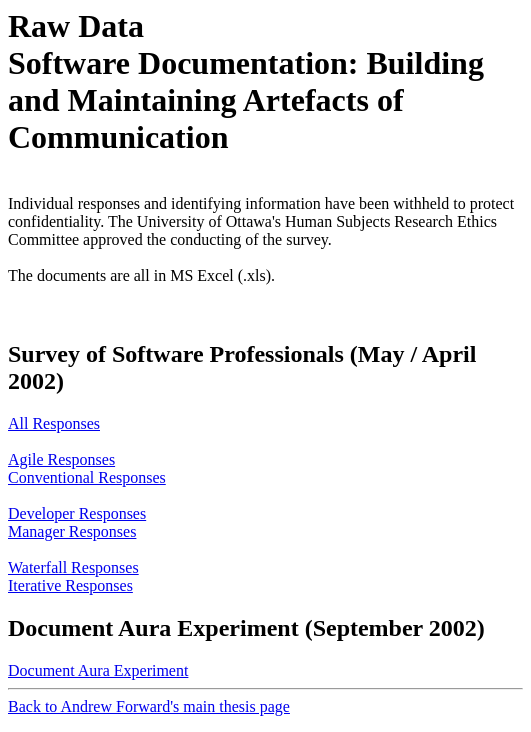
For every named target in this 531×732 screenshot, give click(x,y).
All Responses (54, 423)
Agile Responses (61, 459)
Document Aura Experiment (98, 670)
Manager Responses (72, 531)
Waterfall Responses (73, 567)
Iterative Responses (70, 585)
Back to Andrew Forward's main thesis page (149, 706)
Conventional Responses (87, 477)
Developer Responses (77, 513)
